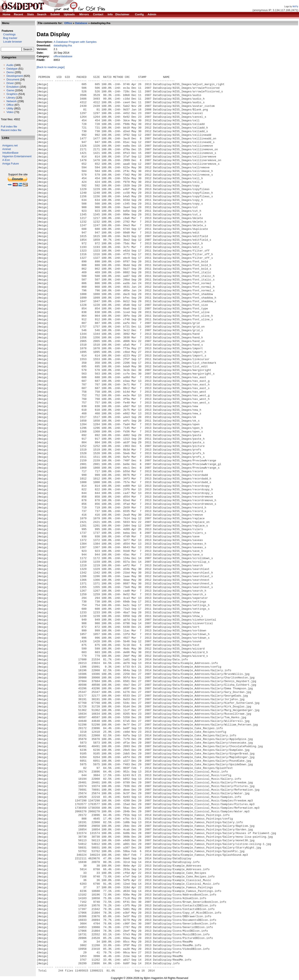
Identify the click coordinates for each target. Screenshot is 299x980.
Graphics (12, 94)
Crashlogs (8, 34)
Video (10, 112)
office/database (63, 56)
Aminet (7, 149)
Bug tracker (9, 38)
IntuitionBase (10, 153)
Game (10, 90)
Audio (10, 65)
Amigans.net (10, 145)
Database (81, 23)
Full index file (9, 127)
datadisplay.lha (63, 45)
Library (11, 98)
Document (13, 79)
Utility (10, 108)
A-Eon (6, 160)
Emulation (13, 87)
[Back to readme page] (51, 67)
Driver (10, 83)
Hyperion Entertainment (17, 156)
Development (15, 76)
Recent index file (11, 130)
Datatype (12, 69)
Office (10, 105)
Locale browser (11, 42)
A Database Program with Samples (75, 42)
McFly (295, 6)
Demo (10, 72)
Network (12, 101)
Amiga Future (11, 164)
